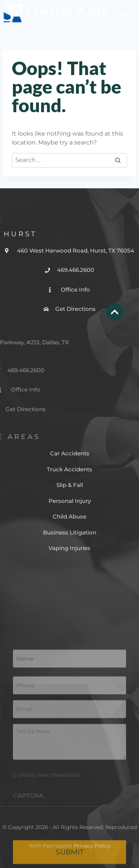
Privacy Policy (92, 846)
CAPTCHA (28, 857)
